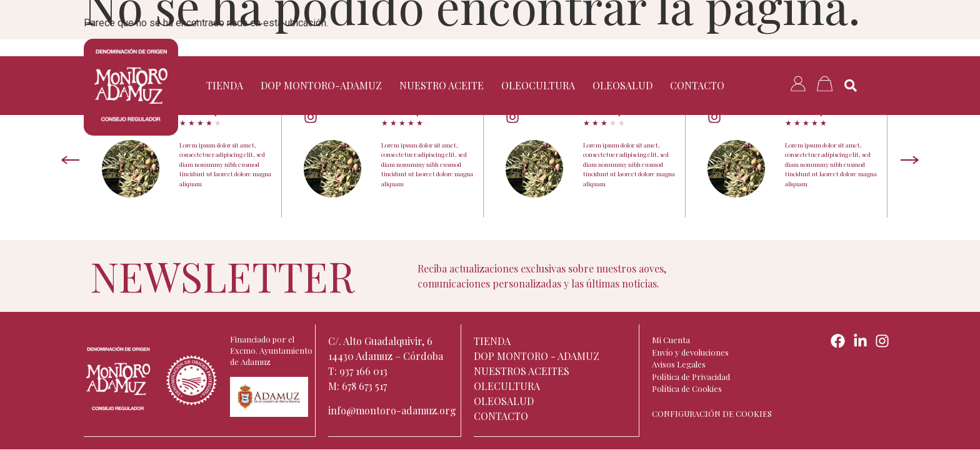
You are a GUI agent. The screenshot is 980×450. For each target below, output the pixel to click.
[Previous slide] (71, 160)
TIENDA (225, 85)
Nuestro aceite (442, 85)
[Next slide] (909, 160)
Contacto (697, 85)
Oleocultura (538, 85)
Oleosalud (622, 85)
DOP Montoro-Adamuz (321, 85)
